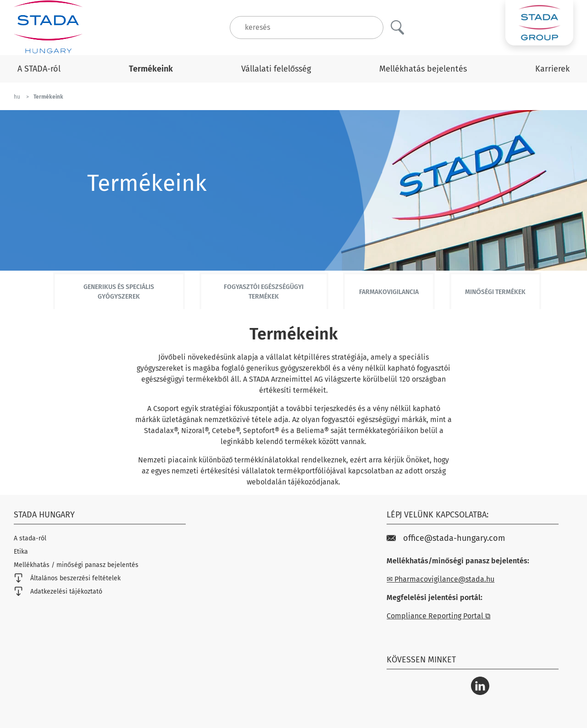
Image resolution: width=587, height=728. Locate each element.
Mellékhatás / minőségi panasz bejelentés (76, 565)
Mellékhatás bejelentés (423, 69)
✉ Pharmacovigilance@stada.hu (440, 579)
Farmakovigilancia (389, 292)
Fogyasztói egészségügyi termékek (264, 292)
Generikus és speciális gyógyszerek (119, 292)
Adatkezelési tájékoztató (58, 591)
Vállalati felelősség (276, 69)
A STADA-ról (39, 69)
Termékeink (151, 69)
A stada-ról (30, 538)
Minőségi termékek (495, 292)
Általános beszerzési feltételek (67, 578)
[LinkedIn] (480, 686)
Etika (21, 552)
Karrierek (552, 69)
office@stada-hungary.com (446, 538)
